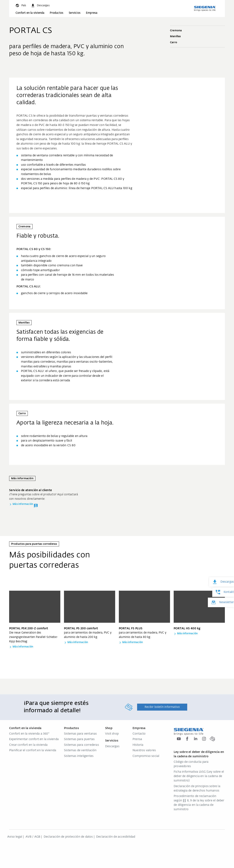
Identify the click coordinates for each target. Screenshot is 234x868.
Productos (56, 13)
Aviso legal (15, 837)
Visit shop (112, 734)
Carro (197, 43)
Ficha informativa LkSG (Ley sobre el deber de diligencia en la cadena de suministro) (199, 776)
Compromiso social (146, 756)
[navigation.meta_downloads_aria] (40, 5)
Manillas (197, 37)
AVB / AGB (33, 837)
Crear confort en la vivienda (28, 745)
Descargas (112, 746)
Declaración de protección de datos (68, 837)
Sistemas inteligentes (79, 756)
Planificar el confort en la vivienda (33, 750)
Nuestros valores (144, 750)
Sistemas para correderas (81, 745)
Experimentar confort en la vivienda (34, 739)
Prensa (137, 739)
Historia (138, 745)
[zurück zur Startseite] (205, 8)
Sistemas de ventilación (80, 750)
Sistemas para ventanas (80, 734)
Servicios (75, 13)
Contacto (139, 734)
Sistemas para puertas (79, 739)
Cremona (197, 31)
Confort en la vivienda (30, 13)
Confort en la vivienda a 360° (29, 734)
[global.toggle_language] (21, 5)
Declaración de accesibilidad (116, 837)
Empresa (92, 13)
